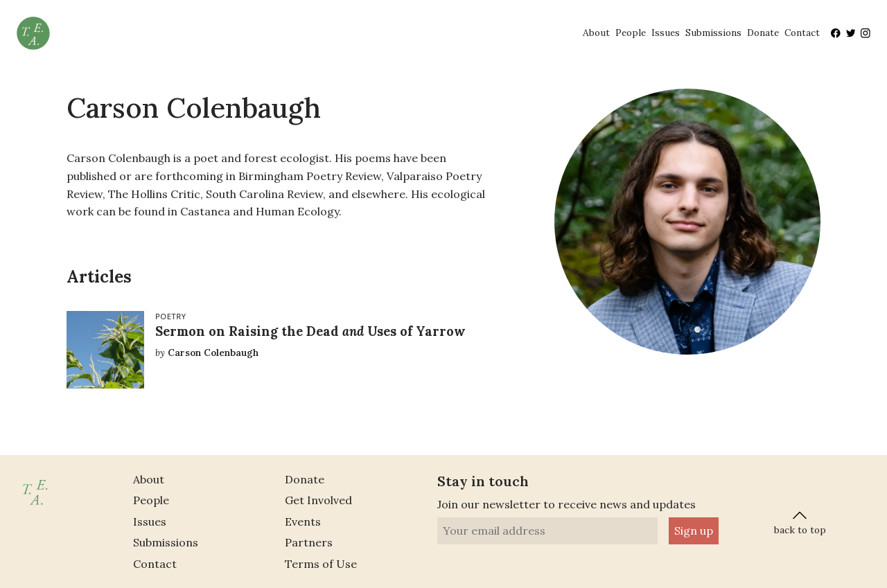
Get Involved (318, 500)
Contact (802, 33)
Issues (666, 33)
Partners (309, 542)
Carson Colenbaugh (213, 353)
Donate (763, 33)
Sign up (694, 531)
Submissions (713, 33)
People (631, 33)
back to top (800, 522)
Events (303, 522)
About (596, 33)
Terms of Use (321, 564)
